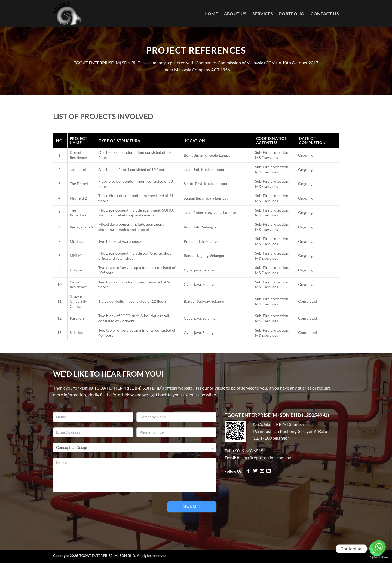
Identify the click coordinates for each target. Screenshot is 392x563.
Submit (192, 507)
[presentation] (94, 508)
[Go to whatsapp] (379, 547)
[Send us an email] (262, 471)
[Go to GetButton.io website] (379, 557)
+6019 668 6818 (248, 451)
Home (211, 13)
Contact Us (325, 13)
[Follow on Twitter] (255, 471)
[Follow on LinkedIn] (268, 471)
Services (263, 13)
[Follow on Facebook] (249, 471)
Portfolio (292, 13)
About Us (235, 13)
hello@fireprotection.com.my (264, 458)
